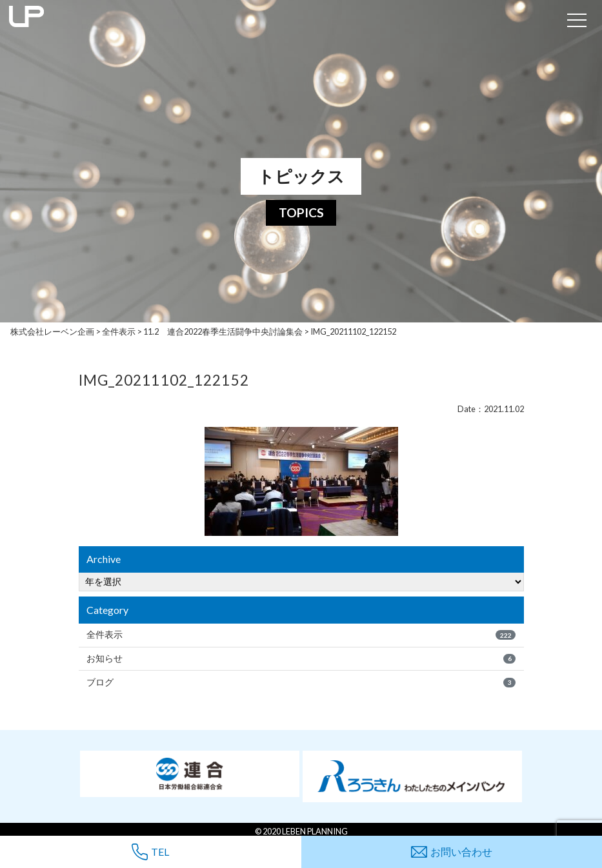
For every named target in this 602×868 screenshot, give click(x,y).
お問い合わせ (452, 852)
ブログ (301, 682)
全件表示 (301, 635)
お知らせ (301, 658)
